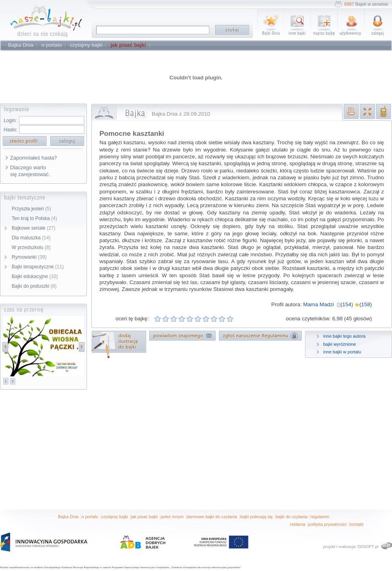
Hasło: (10, 130)
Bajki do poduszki (34, 286)
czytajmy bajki (115, 517)
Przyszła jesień (31, 209)
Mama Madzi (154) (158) (337, 304)
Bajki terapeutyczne (38, 267)
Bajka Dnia (68, 517)
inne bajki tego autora (344, 336)
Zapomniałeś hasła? (33, 158)
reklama (297, 524)
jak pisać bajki (144, 517)
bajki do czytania (292, 517)
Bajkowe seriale (34, 228)
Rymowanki (29, 257)
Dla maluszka (31, 238)
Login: (10, 120)
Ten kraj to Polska (34, 218)
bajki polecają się (257, 517)
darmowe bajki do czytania (212, 517)
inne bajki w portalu (342, 352)
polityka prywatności (327, 524)
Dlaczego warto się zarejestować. (30, 171)
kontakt (357, 524)
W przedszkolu (31, 247)
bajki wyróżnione (339, 344)
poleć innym (172, 517)
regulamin (320, 517)
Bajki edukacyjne (35, 276)
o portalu (90, 517)
